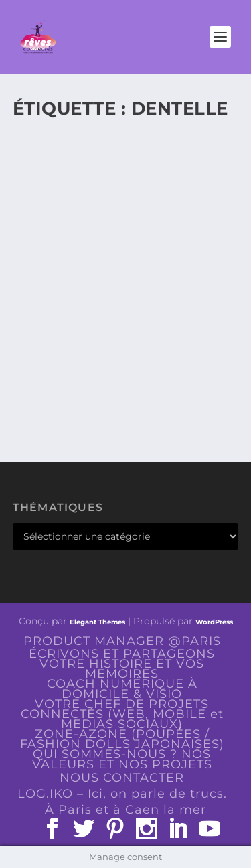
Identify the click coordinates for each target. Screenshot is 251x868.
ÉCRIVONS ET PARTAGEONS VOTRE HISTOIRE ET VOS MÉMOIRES (122, 664)
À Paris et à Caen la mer (125, 810)
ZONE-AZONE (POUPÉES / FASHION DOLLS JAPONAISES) (122, 739)
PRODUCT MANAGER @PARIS (122, 641)
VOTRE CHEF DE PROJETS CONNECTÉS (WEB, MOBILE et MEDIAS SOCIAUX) (122, 714)
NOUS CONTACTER (122, 778)
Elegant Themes (97, 622)
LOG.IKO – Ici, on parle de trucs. (122, 794)
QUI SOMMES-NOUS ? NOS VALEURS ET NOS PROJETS (122, 759)
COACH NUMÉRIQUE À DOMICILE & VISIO (122, 689)
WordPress (214, 622)
